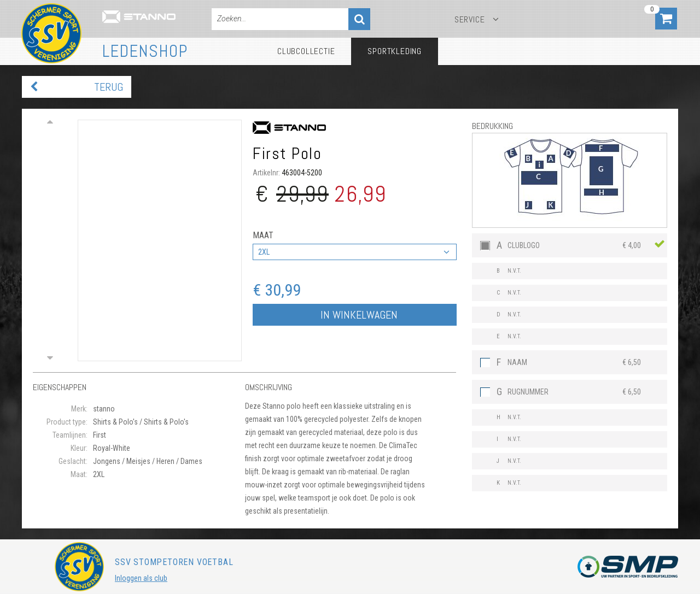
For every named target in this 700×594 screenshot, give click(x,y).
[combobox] (355, 252)
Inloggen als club (141, 578)
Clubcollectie (306, 51)
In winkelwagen (359, 315)
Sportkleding (395, 51)
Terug (109, 87)
